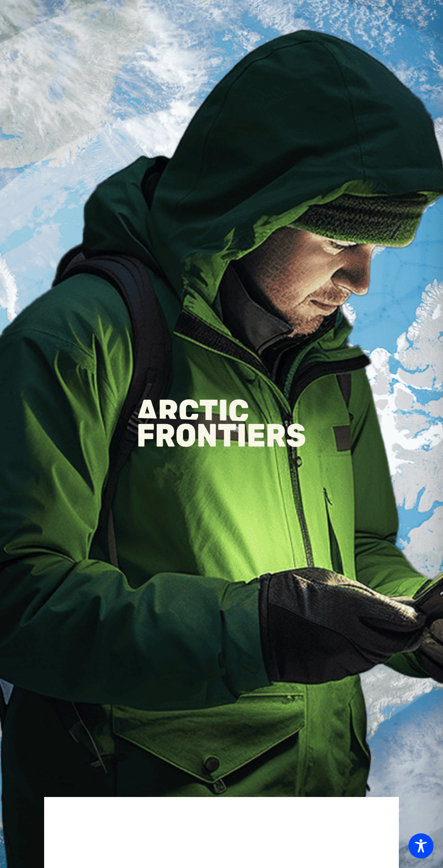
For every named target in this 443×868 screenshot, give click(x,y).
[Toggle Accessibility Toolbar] (421, 846)
